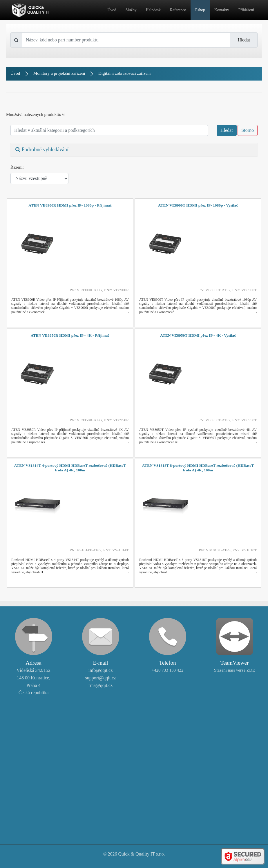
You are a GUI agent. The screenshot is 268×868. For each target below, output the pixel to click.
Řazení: (17, 167)
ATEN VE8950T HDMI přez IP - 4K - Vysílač (198, 335)
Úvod (112, 10)
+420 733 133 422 (168, 670)
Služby (131, 10)
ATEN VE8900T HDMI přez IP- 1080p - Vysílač (198, 205)
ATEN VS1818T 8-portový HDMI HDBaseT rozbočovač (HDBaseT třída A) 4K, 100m (198, 468)
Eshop (200, 10)
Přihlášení (246, 10)
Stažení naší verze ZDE (234, 670)
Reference (178, 10)
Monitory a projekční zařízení (59, 73)
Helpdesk (153, 10)
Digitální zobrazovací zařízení (125, 73)
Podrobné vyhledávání (42, 149)
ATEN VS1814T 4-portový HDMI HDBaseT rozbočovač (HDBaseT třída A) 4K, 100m (70, 468)
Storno (248, 130)
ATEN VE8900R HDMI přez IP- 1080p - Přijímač (70, 205)
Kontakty (222, 10)
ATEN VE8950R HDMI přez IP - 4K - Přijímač (70, 335)
